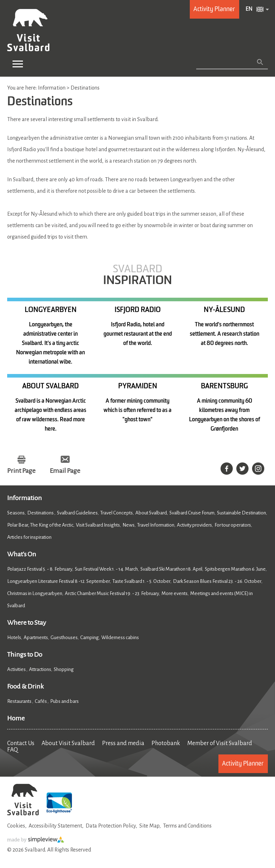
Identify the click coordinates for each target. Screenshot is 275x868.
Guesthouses (64, 637)
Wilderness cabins (120, 637)
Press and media (123, 743)
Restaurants (20, 701)
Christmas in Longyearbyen (35, 593)
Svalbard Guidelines (77, 513)
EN (249, 9)
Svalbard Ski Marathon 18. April (171, 569)
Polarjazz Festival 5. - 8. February (40, 569)
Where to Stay (27, 623)
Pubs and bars (65, 701)
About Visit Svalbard (68, 743)
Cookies (16, 826)
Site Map (149, 826)
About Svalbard (151, 513)
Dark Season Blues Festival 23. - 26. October (217, 581)
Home (16, 718)
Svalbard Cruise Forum (192, 513)
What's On (22, 554)
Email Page (65, 471)
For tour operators (233, 525)
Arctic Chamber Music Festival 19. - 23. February (112, 593)
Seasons (16, 513)
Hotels (14, 637)
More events (175, 593)
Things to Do (25, 654)
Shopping (64, 669)
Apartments (36, 637)
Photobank (166, 743)
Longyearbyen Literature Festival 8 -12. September (59, 581)
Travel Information (156, 525)
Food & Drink (25, 686)
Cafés (41, 701)
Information (25, 498)
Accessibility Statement (55, 826)
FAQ (13, 750)
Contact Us (21, 743)
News (129, 525)
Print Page (21, 471)
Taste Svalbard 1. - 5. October (141, 581)
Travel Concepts (117, 513)
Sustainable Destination (242, 513)
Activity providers (194, 525)
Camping (90, 637)
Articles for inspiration (29, 537)
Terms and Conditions (187, 826)
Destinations (41, 513)
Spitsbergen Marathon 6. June (235, 569)
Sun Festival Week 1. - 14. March (106, 569)
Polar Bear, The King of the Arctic (40, 525)
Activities (17, 669)
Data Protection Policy (111, 826)
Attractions (40, 669)
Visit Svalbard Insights (98, 525)
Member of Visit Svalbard (220, 743)
